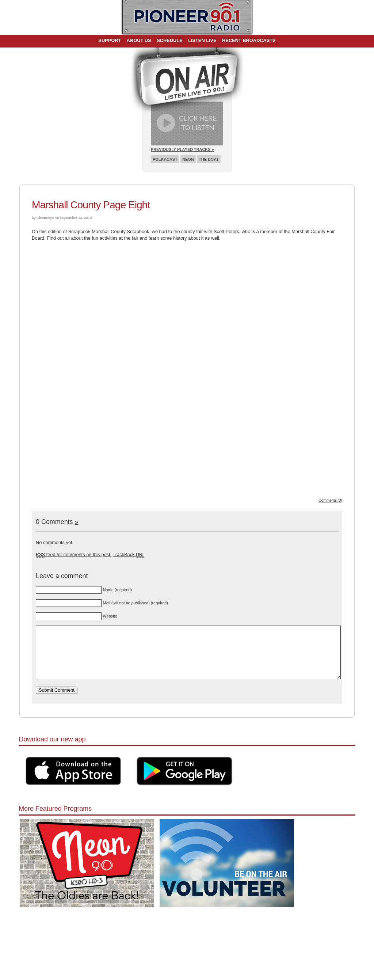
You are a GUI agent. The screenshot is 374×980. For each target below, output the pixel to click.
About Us (139, 40)
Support (110, 40)
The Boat (209, 159)
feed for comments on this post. (74, 554)
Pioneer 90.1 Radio (187, 18)
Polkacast (165, 159)
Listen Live (202, 40)
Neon (188, 159)
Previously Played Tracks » (182, 149)
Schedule (169, 40)
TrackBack (128, 554)
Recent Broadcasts (249, 40)
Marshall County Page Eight (91, 205)
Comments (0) (330, 500)
